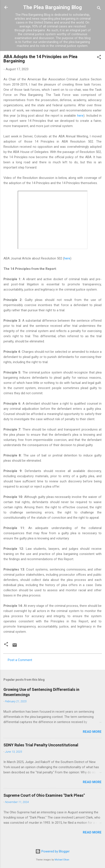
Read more (92, 732)
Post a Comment (20, 660)
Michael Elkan (62, 860)
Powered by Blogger (52, 851)
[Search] (99, 9)
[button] (99, 58)
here (80, 116)
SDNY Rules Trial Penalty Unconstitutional (41, 745)
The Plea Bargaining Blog (52, 7)
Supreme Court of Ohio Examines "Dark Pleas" (44, 795)
